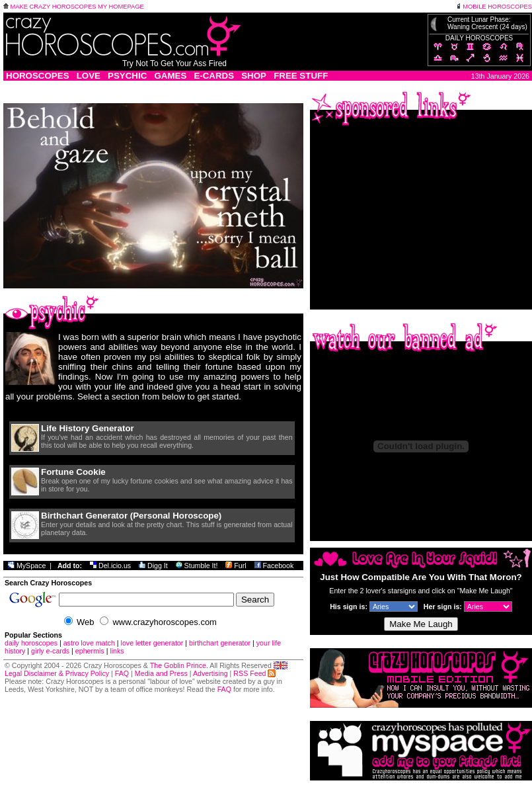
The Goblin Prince (178, 665)
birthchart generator (220, 643)
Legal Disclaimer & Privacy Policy (57, 673)
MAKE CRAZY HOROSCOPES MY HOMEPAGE (74, 7)
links (117, 651)
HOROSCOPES (38, 76)
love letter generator (152, 643)
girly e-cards (50, 651)
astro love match (89, 643)
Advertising (210, 673)
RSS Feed (254, 673)
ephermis (90, 651)
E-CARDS (214, 76)
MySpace (27, 566)
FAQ (122, 673)
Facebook (274, 566)
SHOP (254, 76)
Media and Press (161, 673)
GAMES (170, 76)
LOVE (89, 76)
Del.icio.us (110, 566)
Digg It (153, 566)
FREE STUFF (301, 76)
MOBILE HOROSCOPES (494, 7)
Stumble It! (197, 566)
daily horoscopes (31, 643)
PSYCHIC (127, 76)
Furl (236, 566)
